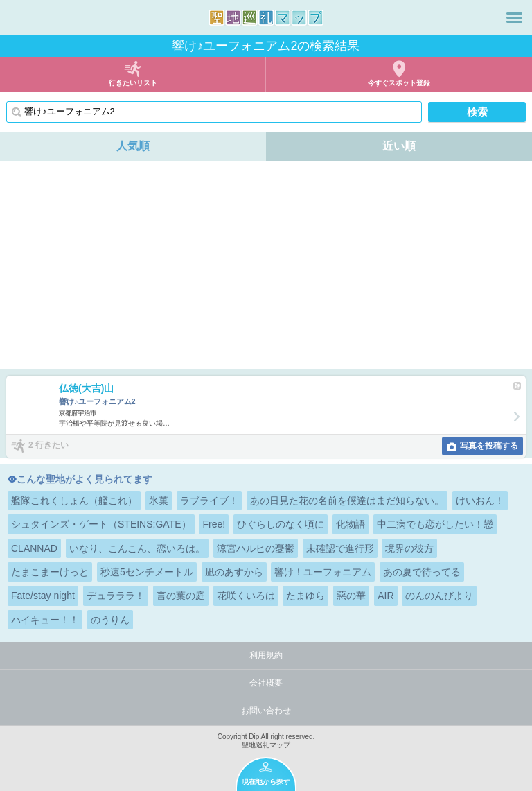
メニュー (514, 17)
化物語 (351, 524)
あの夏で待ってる (422, 572)
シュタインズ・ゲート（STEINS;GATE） (101, 524)
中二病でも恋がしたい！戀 (435, 524)
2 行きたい (48, 445)
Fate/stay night (43, 596)
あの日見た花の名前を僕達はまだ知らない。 (347, 501)
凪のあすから (234, 572)
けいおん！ (480, 501)
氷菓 (159, 501)
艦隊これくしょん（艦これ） (74, 501)
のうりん (110, 620)
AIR (385, 596)
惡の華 (351, 596)
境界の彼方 (409, 548)
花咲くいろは (246, 596)
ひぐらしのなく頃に (281, 524)
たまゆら (305, 596)
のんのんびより (439, 596)
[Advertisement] (266, 265)
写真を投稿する (489, 446)
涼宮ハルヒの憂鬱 (256, 548)
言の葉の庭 (181, 596)
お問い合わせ (266, 711)
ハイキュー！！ (45, 620)
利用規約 (266, 655)
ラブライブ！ (209, 501)
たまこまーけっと (50, 572)
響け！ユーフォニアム (323, 572)
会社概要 (266, 683)
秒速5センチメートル (147, 572)
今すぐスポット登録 (399, 83)
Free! (214, 524)
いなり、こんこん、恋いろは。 (137, 548)
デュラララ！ (116, 596)
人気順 (133, 146)
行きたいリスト (133, 83)
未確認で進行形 (340, 548)
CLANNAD (34, 548)
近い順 (399, 146)
